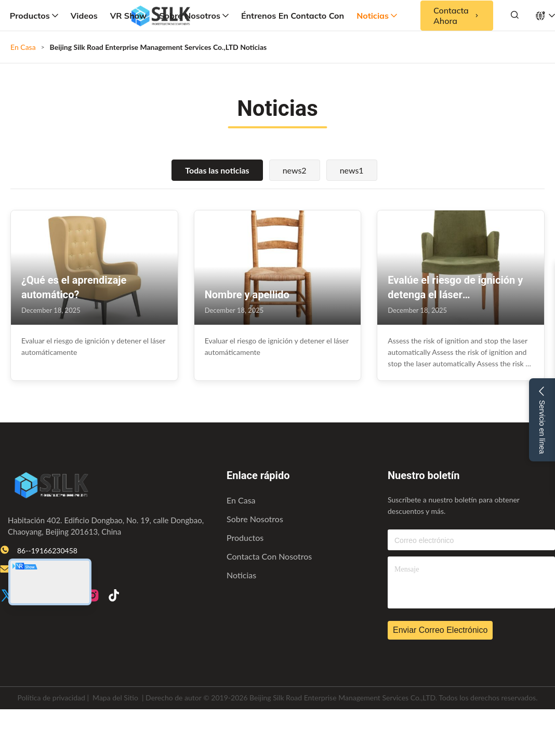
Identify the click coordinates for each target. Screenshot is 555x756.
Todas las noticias (217, 170)
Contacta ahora (457, 16)
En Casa (23, 47)
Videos (84, 16)
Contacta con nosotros (269, 556)
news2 (295, 170)
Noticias (377, 16)
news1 (352, 170)
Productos (34, 16)
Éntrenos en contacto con (293, 16)
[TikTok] (114, 596)
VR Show (129, 16)
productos (245, 538)
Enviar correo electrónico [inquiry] (440, 630)
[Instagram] (92, 596)
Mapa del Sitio (115, 698)
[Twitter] (7, 596)
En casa (241, 500)
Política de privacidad (51, 698)
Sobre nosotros (194, 16)
